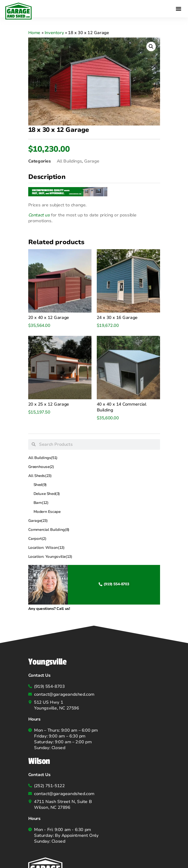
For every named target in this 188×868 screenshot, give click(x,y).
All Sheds (40, 476)
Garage (38, 521)
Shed (40, 485)
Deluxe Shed (47, 494)
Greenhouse (41, 467)
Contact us (39, 215)
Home (34, 33)
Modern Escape (47, 512)
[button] (178, 9)
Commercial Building (49, 530)
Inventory (54, 33)
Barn (41, 503)
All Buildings (43, 458)
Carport (37, 539)
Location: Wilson (46, 548)
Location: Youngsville (50, 557)
